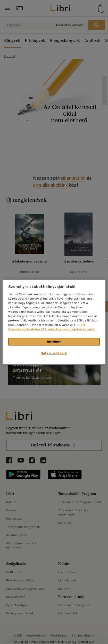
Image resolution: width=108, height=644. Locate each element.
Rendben (54, 342)
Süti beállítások (54, 353)
